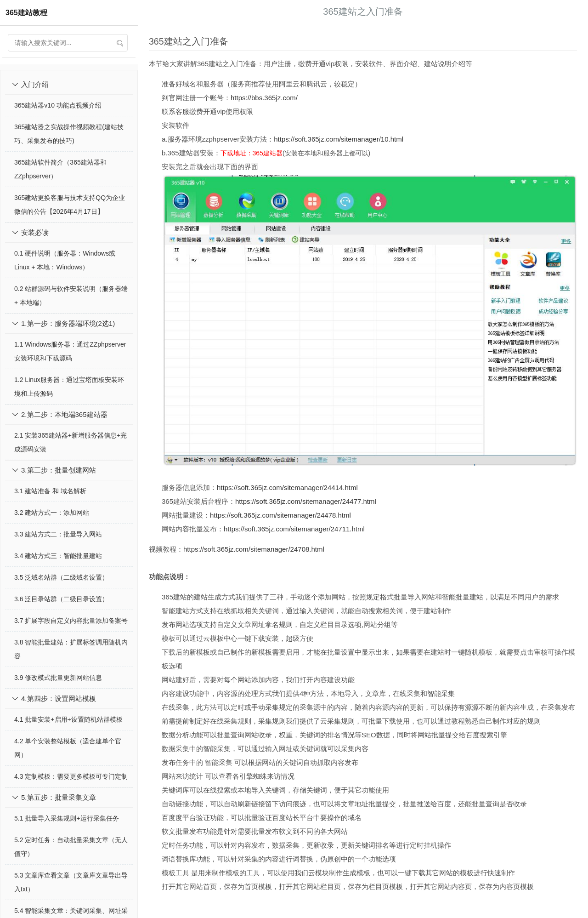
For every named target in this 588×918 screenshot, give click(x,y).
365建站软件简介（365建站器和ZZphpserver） (60, 169)
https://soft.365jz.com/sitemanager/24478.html (280, 515)
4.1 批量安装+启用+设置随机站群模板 (68, 719)
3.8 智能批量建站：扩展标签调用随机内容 (71, 649)
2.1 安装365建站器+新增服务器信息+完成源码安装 (71, 442)
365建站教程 (26, 13)
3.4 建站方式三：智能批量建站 (58, 556)
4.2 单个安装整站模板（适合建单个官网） (68, 748)
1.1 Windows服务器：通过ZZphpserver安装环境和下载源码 (70, 351)
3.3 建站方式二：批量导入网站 (58, 534)
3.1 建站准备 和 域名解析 (50, 491)
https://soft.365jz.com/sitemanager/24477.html (306, 501)
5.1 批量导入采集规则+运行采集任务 (67, 818)
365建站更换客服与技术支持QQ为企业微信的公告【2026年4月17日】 (70, 205)
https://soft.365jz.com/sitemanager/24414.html (287, 488)
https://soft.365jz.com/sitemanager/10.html (339, 139)
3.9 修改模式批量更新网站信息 (58, 678)
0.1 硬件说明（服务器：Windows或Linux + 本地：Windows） (65, 260)
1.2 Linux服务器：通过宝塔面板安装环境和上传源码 (69, 387)
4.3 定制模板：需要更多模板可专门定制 (71, 776)
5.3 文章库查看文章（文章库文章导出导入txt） (71, 882)
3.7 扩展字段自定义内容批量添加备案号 (71, 621)
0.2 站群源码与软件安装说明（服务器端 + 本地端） (71, 296)
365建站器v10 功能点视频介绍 (58, 105)
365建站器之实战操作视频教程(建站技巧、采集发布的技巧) (69, 134)
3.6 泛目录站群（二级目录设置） (61, 599)
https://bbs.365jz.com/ (264, 98)
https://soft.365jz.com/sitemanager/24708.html (254, 549)
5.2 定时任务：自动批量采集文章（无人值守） (71, 847)
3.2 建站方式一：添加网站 (52, 513)
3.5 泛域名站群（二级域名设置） (61, 577)
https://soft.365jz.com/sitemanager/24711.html (294, 529)
